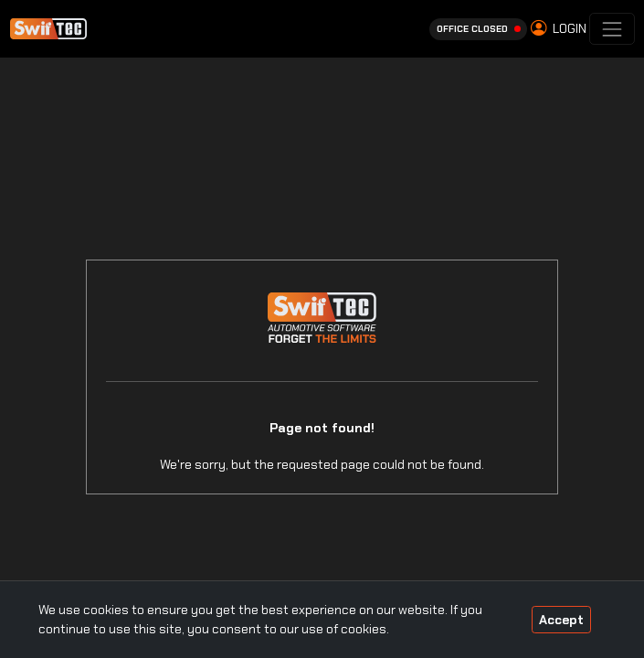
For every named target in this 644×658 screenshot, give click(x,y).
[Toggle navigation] (612, 29)
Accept (561, 620)
